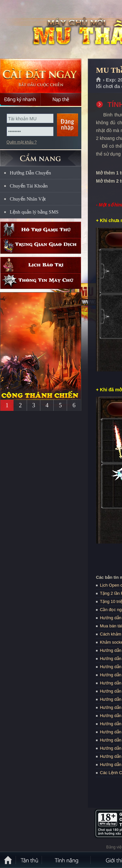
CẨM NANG (41, 155)
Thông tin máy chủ (41, 281)
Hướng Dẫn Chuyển (30, 173)
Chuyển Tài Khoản (29, 186)
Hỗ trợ (41, 230)
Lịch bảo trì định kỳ (41, 265)
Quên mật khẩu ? (22, 142)
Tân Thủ (29, 860)
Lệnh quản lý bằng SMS (34, 212)
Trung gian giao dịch (41, 246)
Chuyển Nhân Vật (28, 199)
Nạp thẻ (61, 99)
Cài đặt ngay (41, 76)
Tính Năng (67, 860)
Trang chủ (99, 80)
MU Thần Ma (47, 30)
